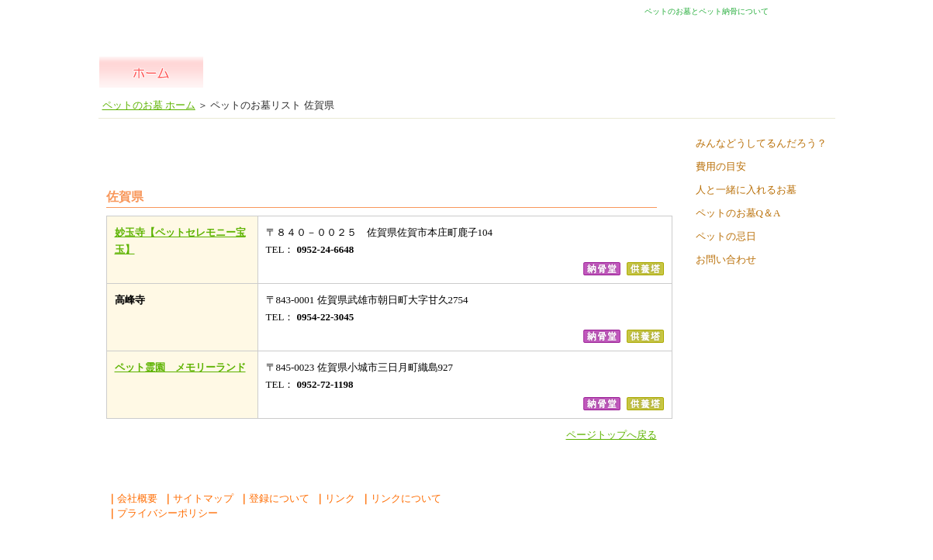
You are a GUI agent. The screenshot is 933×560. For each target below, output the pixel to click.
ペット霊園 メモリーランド (180, 367)
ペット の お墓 (360, 72)
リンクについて (401, 498)
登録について (274, 498)
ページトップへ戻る (612, 435)
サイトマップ (198, 498)
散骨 (674, 72)
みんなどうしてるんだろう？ (761, 143)
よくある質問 (781, 72)
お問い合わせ (726, 259)
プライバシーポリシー (162, 513)
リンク (335, 498)
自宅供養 (570, 72)
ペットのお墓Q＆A (738, 213)
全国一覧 (256, 72)
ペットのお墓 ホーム (151, 72)
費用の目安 (721, 166)
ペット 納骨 (465, 72)
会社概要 (132, 498)
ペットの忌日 (726, 236)
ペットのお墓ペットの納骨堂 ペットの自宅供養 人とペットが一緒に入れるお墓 (201, 22)
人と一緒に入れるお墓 (746, 190)
